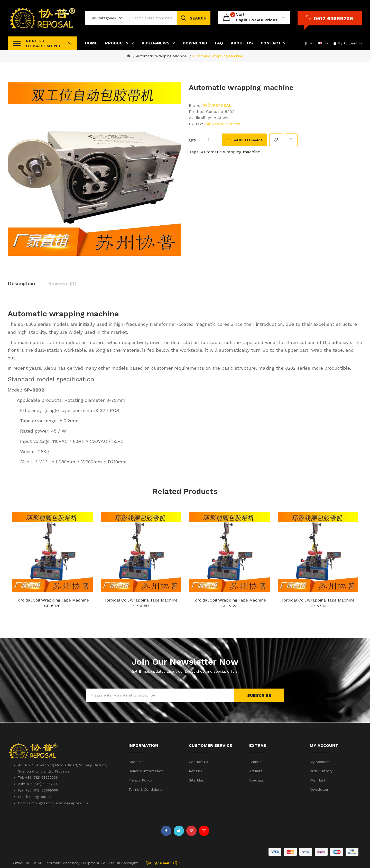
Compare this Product (291, 139)
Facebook (166, 830)
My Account (320, 761)
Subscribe (259, 695)
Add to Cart (248, 139)
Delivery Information (146, 770)
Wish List (317, 780)
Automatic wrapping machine (161, 55)
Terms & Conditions (145, 789)
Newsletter (319, 789)
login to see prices (257, 20)
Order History (321, 770)
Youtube (204, 830)
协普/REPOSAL (217, 105)
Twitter (179, 830)
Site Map (197, 780)
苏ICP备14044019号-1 (163, 862)
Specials (256, 780)
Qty (193, 139)
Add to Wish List (276, 139)
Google (191, 830)
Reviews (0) (62, 283)
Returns (195, 770)
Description (21, 283)
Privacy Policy (140, 780)
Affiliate (256, 770)
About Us (136, 761)
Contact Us (198, 761)
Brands (255, 761)
